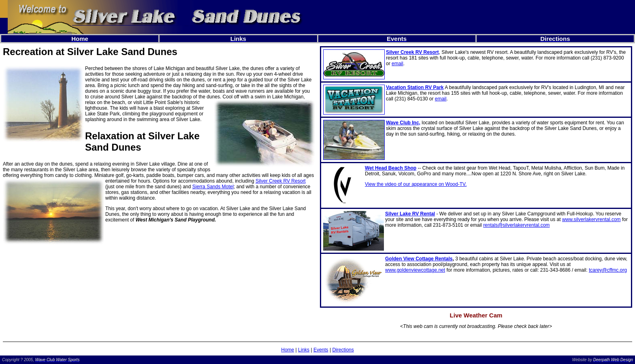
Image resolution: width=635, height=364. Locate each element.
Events (321, 350)
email (397, 64)
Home (288, 350)
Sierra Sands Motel (213, 187)
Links (304, 350)
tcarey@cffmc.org (608, 270)
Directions (343, 350)
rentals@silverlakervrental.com (516, 225)
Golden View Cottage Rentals (419, 259)
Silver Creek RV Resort (281, 181)
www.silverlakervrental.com (591, 219)
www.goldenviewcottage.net (415, 270)
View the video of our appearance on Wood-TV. (416, 184)
